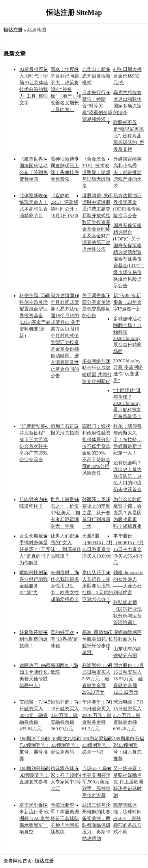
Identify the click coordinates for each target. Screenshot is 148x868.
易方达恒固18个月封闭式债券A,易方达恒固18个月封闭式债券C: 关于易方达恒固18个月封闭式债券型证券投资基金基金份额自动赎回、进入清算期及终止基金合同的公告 (65, 336)
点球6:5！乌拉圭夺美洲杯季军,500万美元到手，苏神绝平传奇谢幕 (97, 782)
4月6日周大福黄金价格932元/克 (127, 76)
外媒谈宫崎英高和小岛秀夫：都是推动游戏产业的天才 (127, 172)
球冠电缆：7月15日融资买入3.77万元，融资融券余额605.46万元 (129, 715)
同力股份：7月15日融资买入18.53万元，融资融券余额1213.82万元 (129, 679)
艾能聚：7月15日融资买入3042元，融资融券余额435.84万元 (35, 715)
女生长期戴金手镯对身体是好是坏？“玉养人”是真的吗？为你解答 (35, 549)
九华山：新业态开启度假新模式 (96, 76)
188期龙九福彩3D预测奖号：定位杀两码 (66, 745)
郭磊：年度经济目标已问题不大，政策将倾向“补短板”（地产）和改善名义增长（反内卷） (66, 89)
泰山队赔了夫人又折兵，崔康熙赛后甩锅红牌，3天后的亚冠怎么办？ (97, 586)
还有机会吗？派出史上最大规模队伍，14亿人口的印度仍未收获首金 (127, 476)
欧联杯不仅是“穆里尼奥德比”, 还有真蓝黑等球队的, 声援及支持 (129, 136)
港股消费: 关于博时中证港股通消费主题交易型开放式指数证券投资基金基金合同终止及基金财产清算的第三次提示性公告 (97, 222)
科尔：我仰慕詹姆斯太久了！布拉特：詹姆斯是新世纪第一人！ (127, 440)
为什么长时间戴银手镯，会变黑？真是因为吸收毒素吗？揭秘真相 (127, 513)
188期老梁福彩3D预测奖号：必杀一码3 (97, 745)
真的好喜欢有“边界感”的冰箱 (65, 639)
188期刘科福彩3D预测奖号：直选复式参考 (35, 775)
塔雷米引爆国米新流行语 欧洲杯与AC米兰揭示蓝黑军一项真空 (35, 818)
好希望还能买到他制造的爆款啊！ (34, 639)
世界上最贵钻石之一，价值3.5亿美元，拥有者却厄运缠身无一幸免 (65, 513)
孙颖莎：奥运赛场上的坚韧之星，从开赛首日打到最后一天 (96, 513)
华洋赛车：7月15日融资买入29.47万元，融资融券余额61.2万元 (97, 715)
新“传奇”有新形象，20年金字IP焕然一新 (127, 302)
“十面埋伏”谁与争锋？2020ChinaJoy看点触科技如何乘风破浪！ (127, 403)
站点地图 (37, 30)
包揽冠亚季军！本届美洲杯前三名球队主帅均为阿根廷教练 (65, 818)
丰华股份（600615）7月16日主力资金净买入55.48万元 (129, 549)
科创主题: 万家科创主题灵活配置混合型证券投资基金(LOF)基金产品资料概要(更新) (35, 316)
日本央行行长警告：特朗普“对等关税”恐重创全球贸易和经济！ (97, 106)
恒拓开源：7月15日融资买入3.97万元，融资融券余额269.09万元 (66, 715)
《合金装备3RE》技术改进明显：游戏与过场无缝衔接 (96, 172)
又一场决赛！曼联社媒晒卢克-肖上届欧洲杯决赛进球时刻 (128, 782)
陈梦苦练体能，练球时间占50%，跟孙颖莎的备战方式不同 (127, 818)
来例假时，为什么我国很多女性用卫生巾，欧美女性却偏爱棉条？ (65, 586)
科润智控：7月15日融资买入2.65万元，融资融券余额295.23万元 (97, 679)
